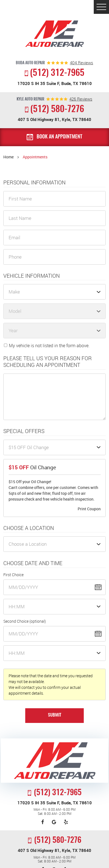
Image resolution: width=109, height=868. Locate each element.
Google (54, 822)
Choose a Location (29, 528)
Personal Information (34, 183)
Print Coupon (89, 509)
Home (8, 157)
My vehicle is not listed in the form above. (49, 346)
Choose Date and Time (33, 563)
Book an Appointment (59, 137)
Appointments (35, 157)
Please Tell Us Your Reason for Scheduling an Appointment (48, 362)
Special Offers (24, 431)
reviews (82, 63)
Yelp (66, 822)
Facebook (43, 822)
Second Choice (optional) (25, 621)
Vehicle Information (31, 276)
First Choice (13, 575)
